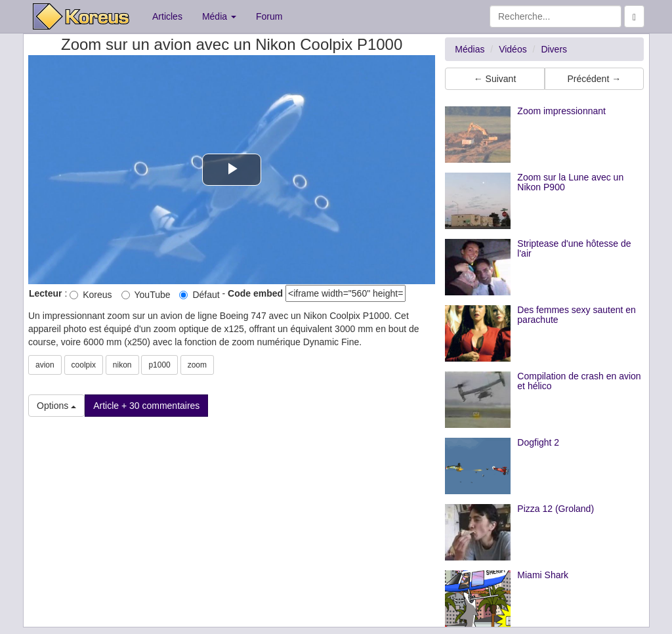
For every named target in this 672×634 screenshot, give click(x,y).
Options (56, 406)
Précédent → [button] (594, 79)
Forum (269, 16)
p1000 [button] (159, 365)
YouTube (146, 295)
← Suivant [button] (495, 79)
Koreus (91, 295)
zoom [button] (197, 365)
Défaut (199, 295)
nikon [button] (122, 365)
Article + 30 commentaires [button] (146, 406)
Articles (167, 16)
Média (219, 16)
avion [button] (45, 365)
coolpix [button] (84, 365)
